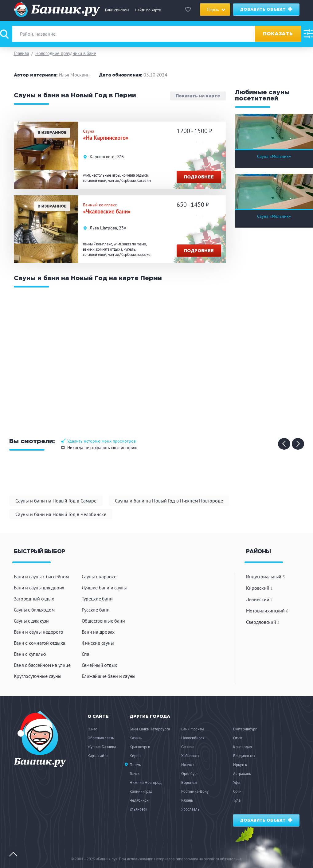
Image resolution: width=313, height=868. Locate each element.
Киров (135, 756)
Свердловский (263, 622)
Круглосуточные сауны (38, 676)
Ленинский (259, 599)
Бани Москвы (193, 729)
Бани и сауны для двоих (39, 588)
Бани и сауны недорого (39, 632)
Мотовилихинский (267, 611)
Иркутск (240, 765)
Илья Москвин (74, 75)
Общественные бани (103, 621)
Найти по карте (148, 10)
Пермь (135, 765)
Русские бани (96, 610)
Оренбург (190, 774)
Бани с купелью (30, 654)
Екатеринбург (245, 729)
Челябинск (139, 800)
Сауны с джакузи (31, 621)
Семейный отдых (100, 665)
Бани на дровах (98, 632)
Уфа (236, 782)
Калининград (141, 791)
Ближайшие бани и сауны (109, 676)
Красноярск (140, 747)
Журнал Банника (102, 747)
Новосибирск (193, 738)
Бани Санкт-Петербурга (150, 729)
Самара (187, 747)
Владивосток (244, 756)
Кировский (259, 588)
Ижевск (188, 765)
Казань (136, 738)
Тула (237, 800)
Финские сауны (98, 643)
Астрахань (242, 774)
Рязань (187, 800)
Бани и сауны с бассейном (41, 577)
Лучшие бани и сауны (104, 588)
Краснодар (243, 747)
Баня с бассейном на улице (42, 665)
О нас (92, 729)
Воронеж (189, 782)
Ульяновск (138, 809)
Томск (135, 774)
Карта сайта (98, 756)
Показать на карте (198, 96)
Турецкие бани (97, 599)
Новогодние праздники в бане (66, 53)
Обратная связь (101, 738)
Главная (21, 53)
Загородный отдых (34, 599)
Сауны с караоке (99, 577)
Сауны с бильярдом (34, 610)
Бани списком (117, 10)
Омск (238, 738)
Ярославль (190, 809)
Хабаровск (190, 756)
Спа (86, 654)
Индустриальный (266, 577)
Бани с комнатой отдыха (40, 643)
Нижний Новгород (146, 782)
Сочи (237, 791)
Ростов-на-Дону (195, 791)
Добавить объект (267, 9)
